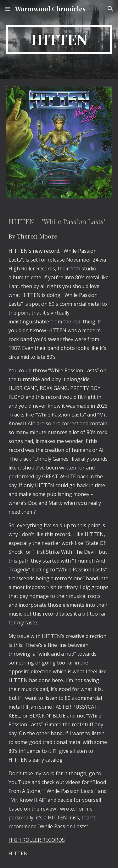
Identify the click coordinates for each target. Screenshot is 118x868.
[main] (59, 39)
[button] (8, 9)
